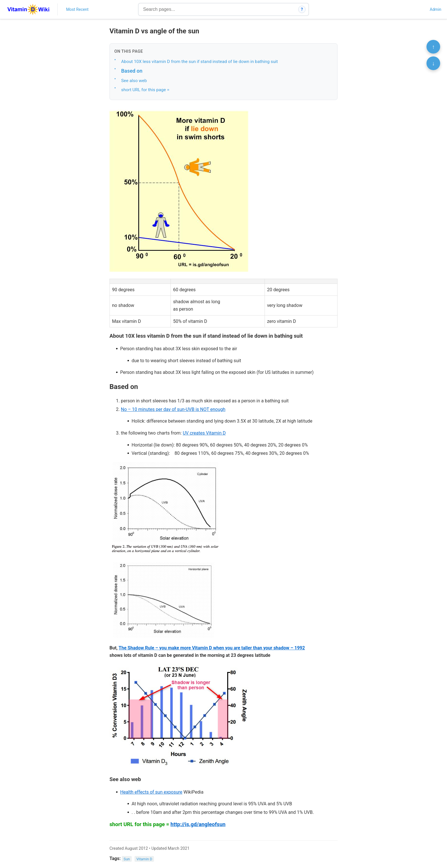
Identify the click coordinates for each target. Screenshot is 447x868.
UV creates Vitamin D (204, 433)
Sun (127, 859)
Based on (132, 71)
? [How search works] (302, 9)
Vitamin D (144, 859)
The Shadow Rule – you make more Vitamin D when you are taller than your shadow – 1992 (212, 648)
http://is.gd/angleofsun (198, 824)
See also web (134, 81)
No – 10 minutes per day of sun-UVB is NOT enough (173, 409)
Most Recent (77, 9)
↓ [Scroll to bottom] (433, 63)
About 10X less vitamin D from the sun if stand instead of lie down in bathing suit (200, 62)
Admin (436, 9)
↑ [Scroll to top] (433, 47)
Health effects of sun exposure (151, 792)
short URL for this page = (145, 90)
